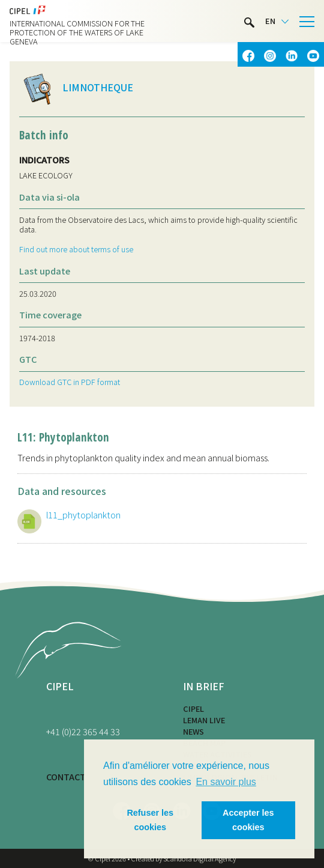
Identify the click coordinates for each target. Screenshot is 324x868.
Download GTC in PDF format (70, 382)
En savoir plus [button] (226, 782)
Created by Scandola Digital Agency (183, 858)
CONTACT (66, 776)
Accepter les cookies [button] (248, 820)
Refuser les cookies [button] (150, 820)
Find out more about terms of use (76, 249)
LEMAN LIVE (204, 720)
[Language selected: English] (277, 21)
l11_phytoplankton (83, 514)
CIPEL (193, 709)
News (193, 731)
